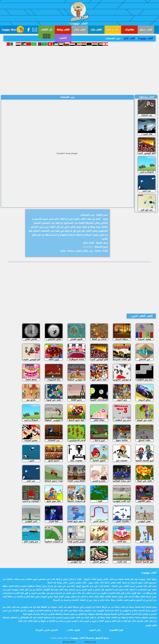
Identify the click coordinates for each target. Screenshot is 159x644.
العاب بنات (96, 30)
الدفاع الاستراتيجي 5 (76, 440)
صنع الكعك (122, 542)
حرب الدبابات (147, 115)
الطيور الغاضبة (99, 461)
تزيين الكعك (54, 359)
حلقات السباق (144, 440)
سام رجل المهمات (144, 380)
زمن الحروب (122, 400)
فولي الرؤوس (144, 521)
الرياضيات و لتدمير (31, 501)
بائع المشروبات (54, 380)
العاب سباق (146, 30)
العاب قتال (80, 30)
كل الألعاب (47, 30)
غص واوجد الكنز (31, 542)
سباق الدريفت (145, 400)
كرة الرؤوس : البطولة (54, 420)
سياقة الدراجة (122, 339)
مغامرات (129, 30)
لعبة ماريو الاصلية (76, 420)
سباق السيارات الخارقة (76, 501)
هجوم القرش (76, 339)
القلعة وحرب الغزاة (76, 481)
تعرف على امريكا (144, 481)
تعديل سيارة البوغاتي (122, 481)
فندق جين (31, 400)
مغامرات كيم (122, 461)
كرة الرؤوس (76, 562)
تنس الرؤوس (31, 521)
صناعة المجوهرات (76, 359)
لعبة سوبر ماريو (54, 501)
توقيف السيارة (145, 339)
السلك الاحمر (99, 521)
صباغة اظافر (99, 420)
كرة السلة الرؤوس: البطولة (76, 380)
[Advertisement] (79, 70)
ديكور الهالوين (144, 501)
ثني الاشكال (144, 359)
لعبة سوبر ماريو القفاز (76, 521)
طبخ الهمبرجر (116, 630)
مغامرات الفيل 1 (122, 521)
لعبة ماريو (145, 542)
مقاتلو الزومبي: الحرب (147, 153)
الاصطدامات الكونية (99, 400)
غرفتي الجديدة (31, 440)
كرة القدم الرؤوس (122, 501)
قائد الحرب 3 (147, 134)
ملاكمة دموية (122, 440)
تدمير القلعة (76, 400)
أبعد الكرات (122, 562)
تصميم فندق (54, 461)
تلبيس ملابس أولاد (76, 542)
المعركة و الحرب (147, 172)
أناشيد (8, 46)
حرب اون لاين (147, 210)
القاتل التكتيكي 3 (54, 339)
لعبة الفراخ (54, 521)
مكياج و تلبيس (99, 481)
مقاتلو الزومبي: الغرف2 (31, 359)
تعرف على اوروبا (54, 400)
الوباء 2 (99, 501)
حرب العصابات (54, 440)
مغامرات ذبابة (76, 461)
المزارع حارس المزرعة (47, 630)
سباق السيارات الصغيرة (54, 542)
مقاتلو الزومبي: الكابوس (122, 380)
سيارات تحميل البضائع (54, 481)
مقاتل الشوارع (99, 542)
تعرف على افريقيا (145, 420)
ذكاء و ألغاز (113, 30)
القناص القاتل (31, 339)
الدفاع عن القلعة (99, 339)
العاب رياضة (63, 30)
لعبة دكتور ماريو (99, 380)
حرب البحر (147, 191)
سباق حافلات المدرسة (122, 359)
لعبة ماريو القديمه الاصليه (145, 461)
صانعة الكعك (31, 380)
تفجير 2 (31, 461)
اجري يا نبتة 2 (99, 440)
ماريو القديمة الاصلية (145, 562)
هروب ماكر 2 (73, 630)
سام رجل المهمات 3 (122, 420)
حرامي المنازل (99, 562)
